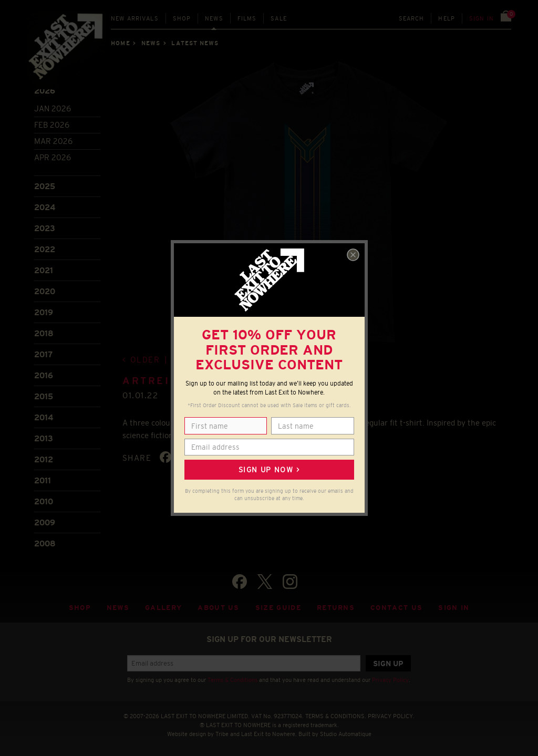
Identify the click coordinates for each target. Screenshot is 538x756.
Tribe (222, 734)
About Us (219, 608)
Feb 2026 (52, 125)
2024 (45, 207)
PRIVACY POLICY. (391, 716)
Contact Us (396, 608)
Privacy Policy (390, 680)
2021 (44, 270)
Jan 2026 (53, 108)
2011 (43, 480)
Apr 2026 (53, 157)
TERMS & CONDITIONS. (336, 716)
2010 (44, 501)
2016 (44, 375)
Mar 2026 (53, 141)
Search (412, 18)
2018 (44, 333)
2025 (45, 186)
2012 (44, 459)
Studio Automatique (346, 734)
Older (145, 360)
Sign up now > (269, 470)
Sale (279, 18)
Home (120, 43)
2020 (45, 291)
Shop (182, 18)
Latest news (195, 43)
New (135, 18)
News (214, 18)
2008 (45, 543)
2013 (44, 438)
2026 (45, 91)
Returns (336, 608)
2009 (45, 522)
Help (447, 18)
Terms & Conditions (232, 680)
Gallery (163, 608)
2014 (44, 417)
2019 (44, 312)
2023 (45, 228)
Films (247, 18)
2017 (43, 354)
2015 (44, 396)
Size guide (278, 608)
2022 (45, 249)
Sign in (482, 18)
